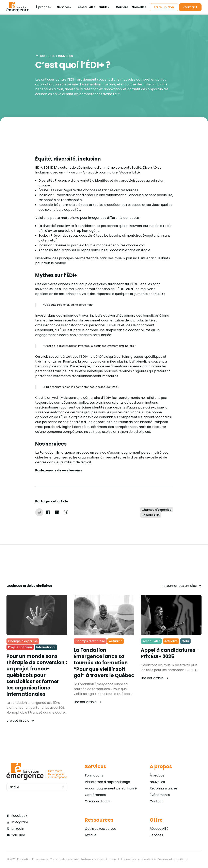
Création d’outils (98, 801)
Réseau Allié (159, 829)
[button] (43, 7)
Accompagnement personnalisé (111, 788)
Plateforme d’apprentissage (107, 782)
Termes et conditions (173, 859)
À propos (157, 775)
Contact (156, 801)
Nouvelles (157, 782)
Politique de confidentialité (137, 859)
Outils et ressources (101, 829)
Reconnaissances (164, 788)
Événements (160, 795)
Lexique (91, 835)
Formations (94, 775)
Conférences (95, 795)
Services (156, 835)
